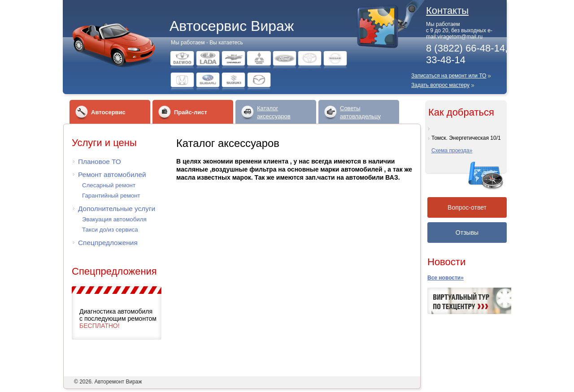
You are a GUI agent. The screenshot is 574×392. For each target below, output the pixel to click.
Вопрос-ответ (467, 207)
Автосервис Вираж (232, 26)
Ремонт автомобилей (112, 174)
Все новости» (446, 278)
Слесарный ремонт (109, 185)
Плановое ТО (100, 162)
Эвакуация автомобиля (114, 219)
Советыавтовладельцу (360, 112)
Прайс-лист (191, 112)
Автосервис (108, 112)
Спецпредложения (108, 243)
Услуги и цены (104, 143)
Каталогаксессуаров (274, 112)
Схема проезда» (452, 151)
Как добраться (461, 112)
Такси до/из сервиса (110, 230)
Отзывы (467, 233)
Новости (446, 262)
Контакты (447, 11)
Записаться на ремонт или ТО (449, 76)
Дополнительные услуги (117, 209)
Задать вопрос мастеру (440, 85)
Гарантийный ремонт (111, 196)
